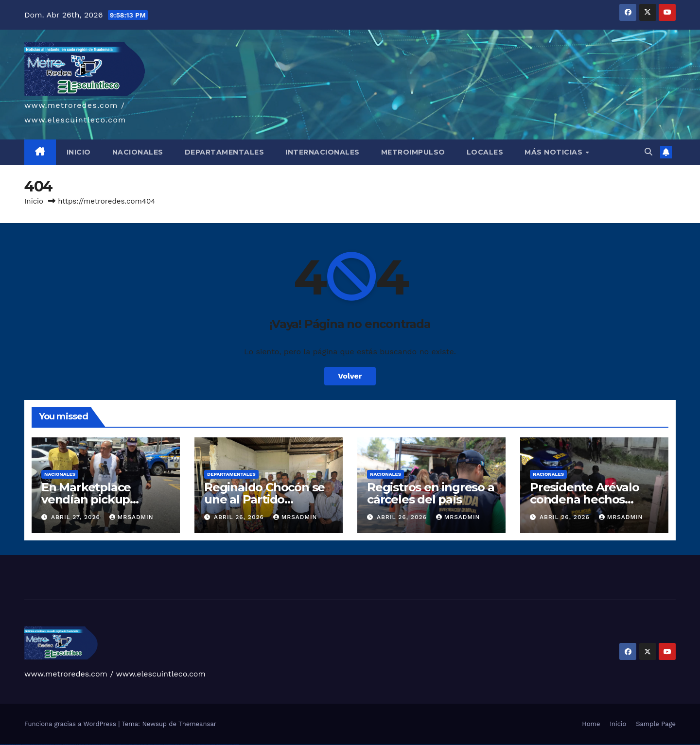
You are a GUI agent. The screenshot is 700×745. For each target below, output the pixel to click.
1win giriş (83, 745)
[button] (648, 152)
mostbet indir (208, 745)
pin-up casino (124, 745)
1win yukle (99, 745)
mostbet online (166, 745)
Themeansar (197, 724)
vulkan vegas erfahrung (59, 745)
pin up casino (108, 745)
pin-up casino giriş (119, 745)
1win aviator (87, 745)
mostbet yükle (230, 745)
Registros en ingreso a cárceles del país (431, 493)
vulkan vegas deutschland (26, 745)
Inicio (34, 201)
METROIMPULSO (413, 152)
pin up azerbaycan (134, 745)
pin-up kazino (129, 745)
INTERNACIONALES (323, 152)
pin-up (111, 745)
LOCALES (485, 152)
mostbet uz (146, 745)
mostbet (142, 745)
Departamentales (231, 474)
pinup (104, 745)
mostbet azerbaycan (224, 745)
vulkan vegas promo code (43, 745)
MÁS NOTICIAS (555, 152)
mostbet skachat (150, 745)
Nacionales (60, 474)
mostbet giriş (199, 745)
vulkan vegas (2, 745)
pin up (102, 745)
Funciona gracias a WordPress (71, 724)
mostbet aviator (213, 745)
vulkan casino (7, 745)
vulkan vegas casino (12, 745)
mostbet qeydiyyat (236, 745)
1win (76, 745)
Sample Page (656, 724)
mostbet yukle (203, 745)
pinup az (114, 745)
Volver (350, 376)
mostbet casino (172, 745)
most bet (188, 745)
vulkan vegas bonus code (34, 745)
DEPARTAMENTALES (225, 152)
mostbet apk (156, 745)
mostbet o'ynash (177, 745)
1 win (78, 745)
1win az (80, 745)
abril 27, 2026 (77, 517)
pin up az (139, 745)
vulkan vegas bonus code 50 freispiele (69, 745)
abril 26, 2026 (240, 517)
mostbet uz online (183, 745)
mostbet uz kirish (161, 745)
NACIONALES (138, 152)
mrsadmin (131, 517)
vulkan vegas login (18, 745)
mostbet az (194, 745)
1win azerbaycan (94, 745)
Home (591, 724)
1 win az (90, 745)
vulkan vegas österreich (51, 745)
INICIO (79, 152)
